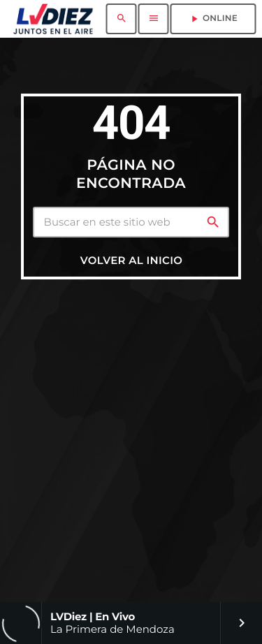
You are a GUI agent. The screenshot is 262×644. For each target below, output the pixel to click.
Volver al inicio (131, 260)
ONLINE (213, 19)
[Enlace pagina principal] (53, 19)
